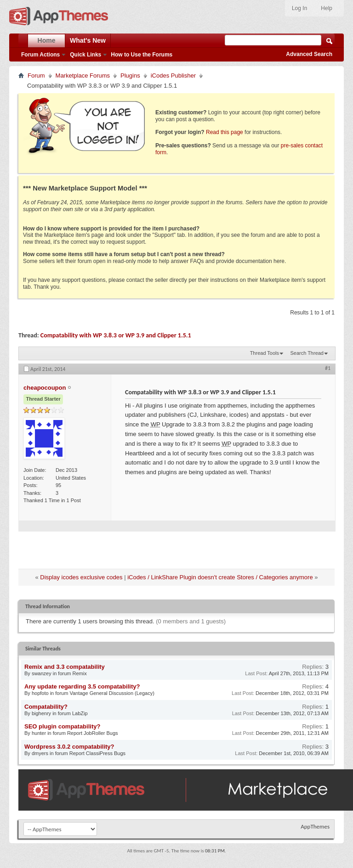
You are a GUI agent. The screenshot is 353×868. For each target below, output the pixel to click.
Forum (36, 76)
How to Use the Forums (142, 55)
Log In (299, 8)
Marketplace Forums (83, 76)
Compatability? (46, 707)
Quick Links (85, 55)
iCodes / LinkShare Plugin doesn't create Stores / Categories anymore (220, 577)
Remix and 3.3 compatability (65, 667)
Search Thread (307, 353)
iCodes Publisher (173, 76)
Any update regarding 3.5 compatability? (82, 686)
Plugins (130, 76)
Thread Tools (265, 353)
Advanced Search (309, 54)
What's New (88, 40)
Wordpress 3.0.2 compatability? (69, 747)
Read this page (225, 132)
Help (327, 8)
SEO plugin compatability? (62, 726)
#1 (328, 368)
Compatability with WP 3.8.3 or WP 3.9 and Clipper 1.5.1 (116, 335)
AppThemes (315, 826)
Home (47, 40)
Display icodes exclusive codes (81, 577)
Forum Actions (40, 55)
